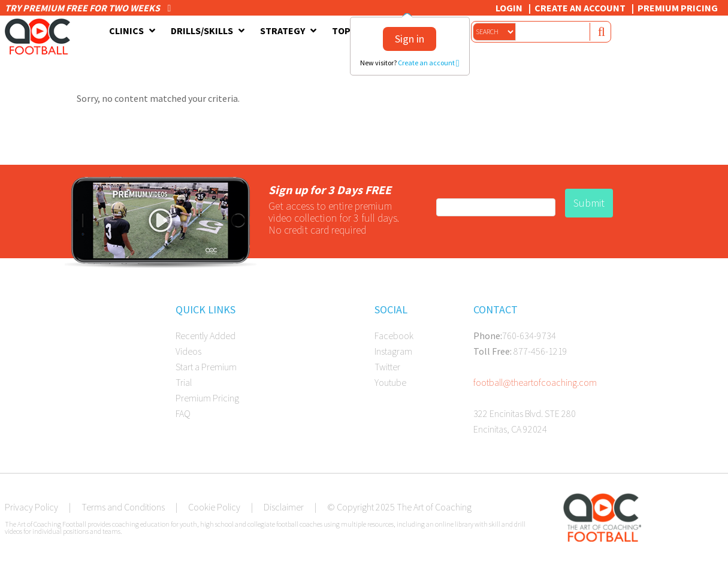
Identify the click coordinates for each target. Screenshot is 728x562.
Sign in (410, 39)
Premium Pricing (678, 8)
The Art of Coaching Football (41, 37)
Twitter (387, 367)
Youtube (390, 382)
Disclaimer (284, 507)
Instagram (393, 351)
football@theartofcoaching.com (535, 382)
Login (509, 8)
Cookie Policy (214, 507)
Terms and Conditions (123, 507)
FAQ (183, 413)
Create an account (429, 63)
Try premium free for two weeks (88, 8)
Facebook (394, 336)
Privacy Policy (31, 507)
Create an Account (580, 8)
